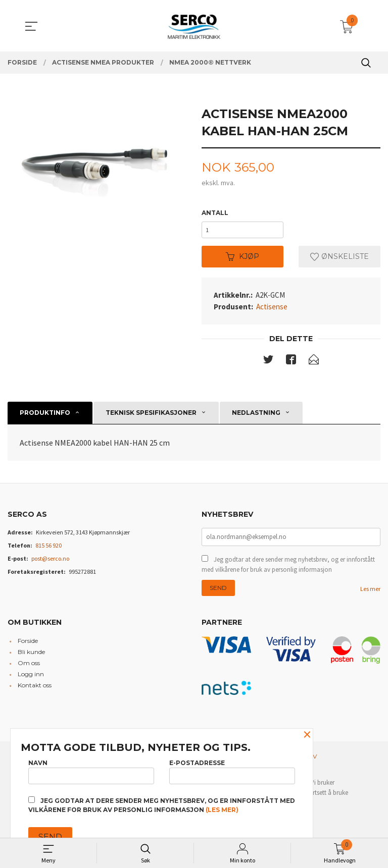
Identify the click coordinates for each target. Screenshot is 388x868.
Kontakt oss (35, 690)
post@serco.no (50, 561)
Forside (28, 645)
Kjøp (243, 259)
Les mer (370, 593)
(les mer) (222, 810)
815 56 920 (48, 548)
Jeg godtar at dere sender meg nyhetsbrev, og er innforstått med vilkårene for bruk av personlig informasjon (288, 568)
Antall (215, 213)
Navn (91, 770)
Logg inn (31, 679)
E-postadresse (232, 770)
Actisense (272, 309)
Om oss (29, 667)
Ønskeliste (339, 259)
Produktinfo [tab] (45, 416)
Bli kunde (31, 656)
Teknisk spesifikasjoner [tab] (151, 416)
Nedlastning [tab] (256, 416)
